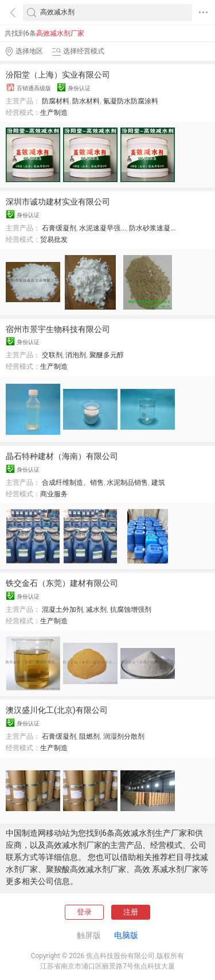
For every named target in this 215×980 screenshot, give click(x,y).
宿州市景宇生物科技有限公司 (58, 329)
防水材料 (86, 101)
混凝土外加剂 (62, 609)
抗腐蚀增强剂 (131, 609)
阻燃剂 (89, 736)
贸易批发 (54, 240)
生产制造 (54, 113)
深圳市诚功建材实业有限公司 (58, 202)
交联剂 (52, 355)
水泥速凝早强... (103, 228)
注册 (131, 912)
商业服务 (54, 494)
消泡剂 (76, 355)
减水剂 (96, 609)
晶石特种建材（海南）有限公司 (62, 456)
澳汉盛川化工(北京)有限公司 (57, 710)
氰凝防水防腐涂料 (131, 101)
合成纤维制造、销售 (73, 483)
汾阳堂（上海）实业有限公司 (58, 75)
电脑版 (126, 935)
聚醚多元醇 (107, 355)
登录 (84, 912)
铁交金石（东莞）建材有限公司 (62, 583)
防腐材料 (56, 101)
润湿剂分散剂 (124, 736)
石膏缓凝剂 (59, 228)
